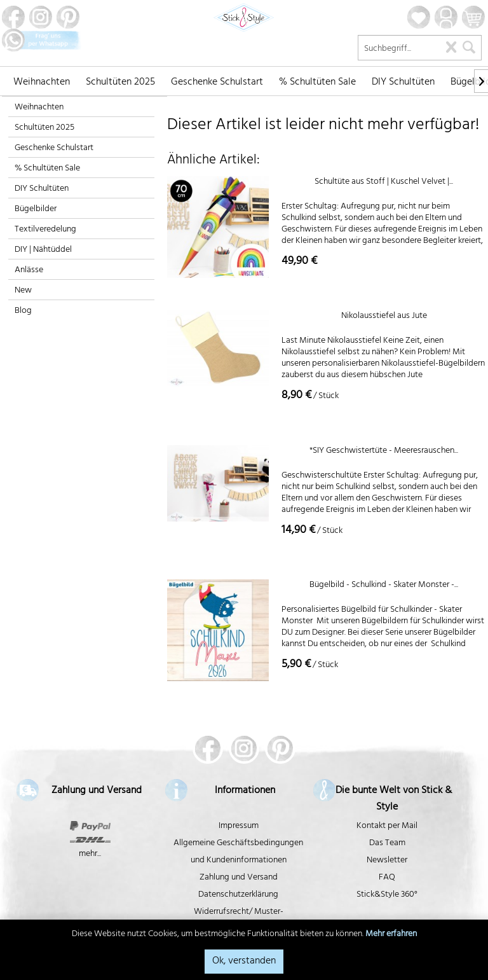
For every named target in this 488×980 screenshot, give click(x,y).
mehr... (90, 854)
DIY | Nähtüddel (43, 250)
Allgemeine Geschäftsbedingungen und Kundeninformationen (238, 852)
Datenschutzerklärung (238, 895)
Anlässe (29, 271)
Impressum (239, 826)
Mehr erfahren (391, 935)
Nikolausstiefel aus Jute (384, 318)
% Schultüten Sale (47, 169)
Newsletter (387, 861)
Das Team (387, 844)
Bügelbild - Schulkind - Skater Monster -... (384, 587)
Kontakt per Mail (387, 826)
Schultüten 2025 (44, 128)
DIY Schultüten (42, 189)
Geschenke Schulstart (54, 148)
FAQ (387, 878)
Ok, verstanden (244, 962)
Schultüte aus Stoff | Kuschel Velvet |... (384, 183)
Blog (23, 311)
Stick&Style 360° (387, 895)
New (23, 291)
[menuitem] (42, 81)
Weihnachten (39, 108)
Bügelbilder (36, 210)
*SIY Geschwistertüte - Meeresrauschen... (384, 452)
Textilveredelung (45, 230)
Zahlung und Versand (239, 878)
